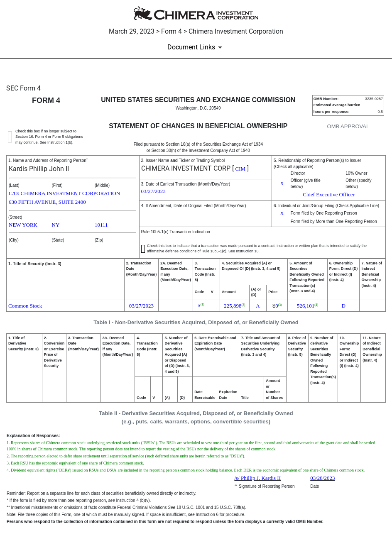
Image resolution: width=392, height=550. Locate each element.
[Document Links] (196, 47)
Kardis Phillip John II (39, 169)
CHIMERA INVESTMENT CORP (186, 168)
